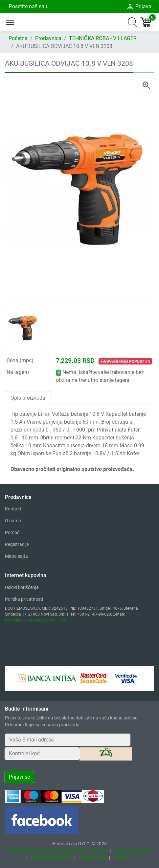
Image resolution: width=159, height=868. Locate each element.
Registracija (17, 544)
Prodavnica (48, 38)
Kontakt (13, 509)
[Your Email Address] (68, 740)
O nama (13, 521)
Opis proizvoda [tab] (28, 398)
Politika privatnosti (24, 599)
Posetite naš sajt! (28, 6)
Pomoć (12, 532)
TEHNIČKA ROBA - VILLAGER (103, 38)
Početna (18, 38)
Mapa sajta (16, 556)
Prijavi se (19, 777)
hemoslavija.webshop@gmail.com (36, 620)
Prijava (139, 7)
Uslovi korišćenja (22, 587)
